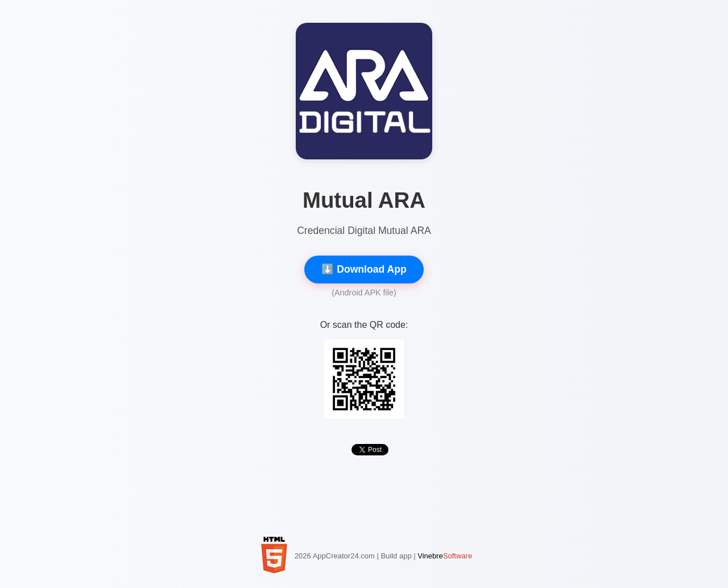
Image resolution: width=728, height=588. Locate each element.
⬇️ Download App (364, 269)
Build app (396, 556)
